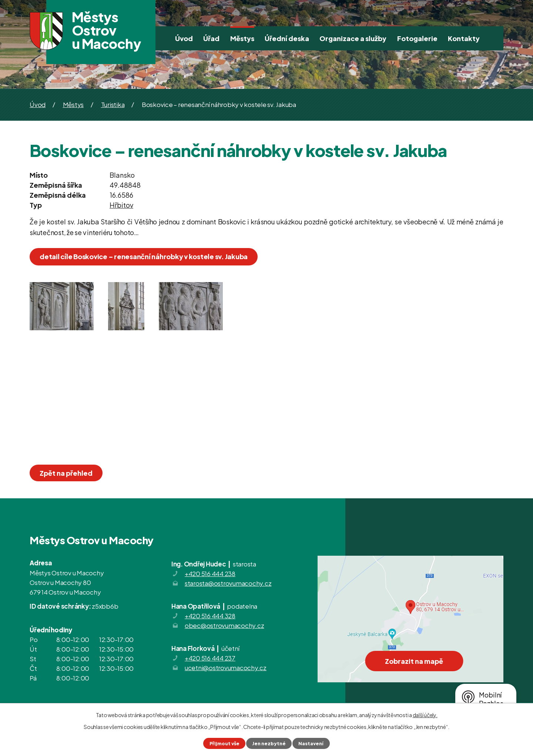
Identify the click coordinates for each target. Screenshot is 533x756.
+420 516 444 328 (210, 616)
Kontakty (464, 38)
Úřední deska (287, 38)
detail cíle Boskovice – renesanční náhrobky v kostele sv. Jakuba (144, 256)
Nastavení (311, 743)
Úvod (184, 38)
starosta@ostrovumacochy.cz (228, 583)
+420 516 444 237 (210, 658)
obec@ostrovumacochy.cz (224, 625)
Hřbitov (121, 205)
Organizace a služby (353, 38)
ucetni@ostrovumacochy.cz (226, 668)
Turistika (113, 104)
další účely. (425, 715)
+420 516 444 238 (210, 573)
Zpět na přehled (66, 473)
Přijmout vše (224, 743)
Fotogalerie (417, 38)
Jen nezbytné (269, 743)
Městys (242, 38)
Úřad (211, 38)
